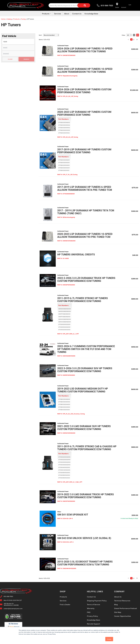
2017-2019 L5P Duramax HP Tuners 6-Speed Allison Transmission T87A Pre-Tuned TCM (85, 188)
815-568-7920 (8, 596)
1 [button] (131, 578)
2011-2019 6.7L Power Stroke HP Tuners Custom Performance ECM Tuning (83, 300)
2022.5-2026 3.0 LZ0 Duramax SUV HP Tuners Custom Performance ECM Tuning (85, 370)
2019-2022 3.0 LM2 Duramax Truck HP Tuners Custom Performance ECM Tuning (86, 496)
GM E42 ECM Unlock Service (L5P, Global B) (84, 538)
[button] (128, 578)
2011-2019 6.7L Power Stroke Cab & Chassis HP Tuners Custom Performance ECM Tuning (87, 448)
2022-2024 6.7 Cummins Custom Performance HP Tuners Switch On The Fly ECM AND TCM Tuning (86, 349)
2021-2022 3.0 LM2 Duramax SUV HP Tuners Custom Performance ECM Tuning (84, 428)
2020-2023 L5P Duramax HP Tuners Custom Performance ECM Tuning (84, 113)
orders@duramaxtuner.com (13, 608)
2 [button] (134, 578)
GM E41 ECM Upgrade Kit (73, 515)
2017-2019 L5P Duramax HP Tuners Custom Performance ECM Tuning (84, 151)
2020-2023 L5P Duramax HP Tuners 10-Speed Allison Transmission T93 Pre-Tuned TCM (85, 235)
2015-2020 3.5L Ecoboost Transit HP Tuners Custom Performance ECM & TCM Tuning (85, 563)
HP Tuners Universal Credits (76, 255)
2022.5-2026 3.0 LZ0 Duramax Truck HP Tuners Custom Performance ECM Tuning (86, 280)
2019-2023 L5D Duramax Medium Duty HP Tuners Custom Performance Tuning (83, 390)
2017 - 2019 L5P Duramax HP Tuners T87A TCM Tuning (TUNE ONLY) (86, 212)
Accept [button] (109, 639)
